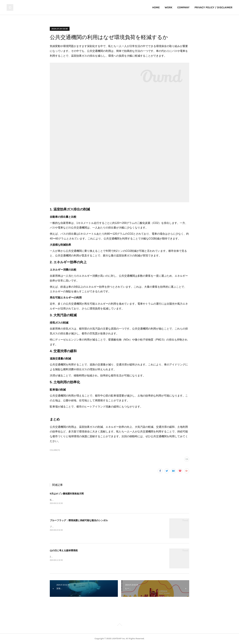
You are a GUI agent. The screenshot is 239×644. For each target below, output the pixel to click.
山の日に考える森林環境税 (64, 551)
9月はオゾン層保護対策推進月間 (67, 494)
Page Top (119, 625)
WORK (168, 7)
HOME (156, 7)
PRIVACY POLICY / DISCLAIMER (213, 7)
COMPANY (183, 7)
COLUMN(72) (55, 450)
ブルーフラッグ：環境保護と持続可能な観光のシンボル (79, 521)
